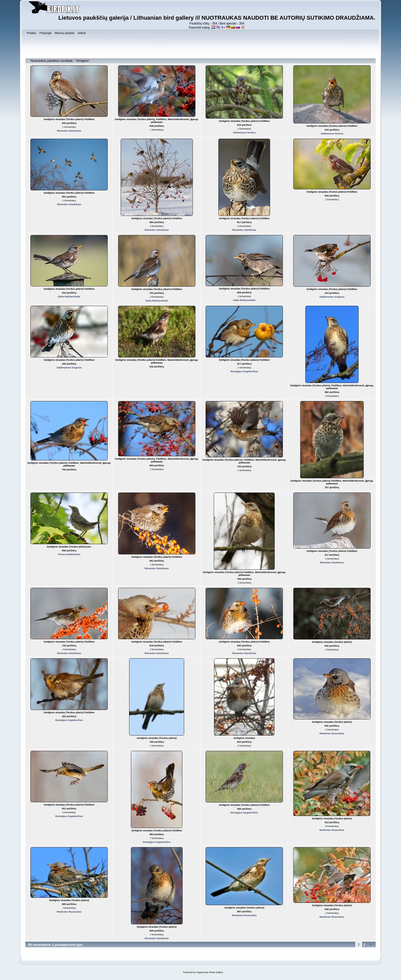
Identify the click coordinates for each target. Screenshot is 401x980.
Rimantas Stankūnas (69, 131)
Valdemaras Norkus (244, 132)
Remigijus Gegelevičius (244, 371)
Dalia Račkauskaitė (69, 296)
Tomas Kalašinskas (69, 554)
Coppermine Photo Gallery (209, 972)
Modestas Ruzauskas (332, 733)
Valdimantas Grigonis (332, 297)
